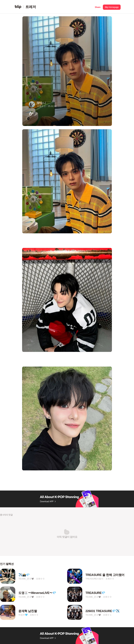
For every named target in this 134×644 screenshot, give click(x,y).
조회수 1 (107, 615)
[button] (98, 7)
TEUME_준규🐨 (26, 579)
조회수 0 (40, 579)
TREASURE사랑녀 (94, 579)
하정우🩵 (23, 615)
